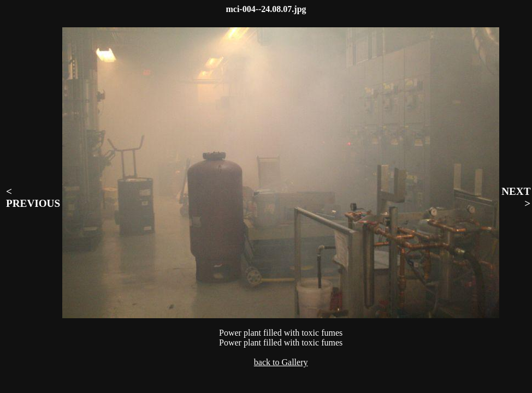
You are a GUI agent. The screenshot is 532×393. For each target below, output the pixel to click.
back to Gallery (281, 362)
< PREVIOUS (33, 197)
